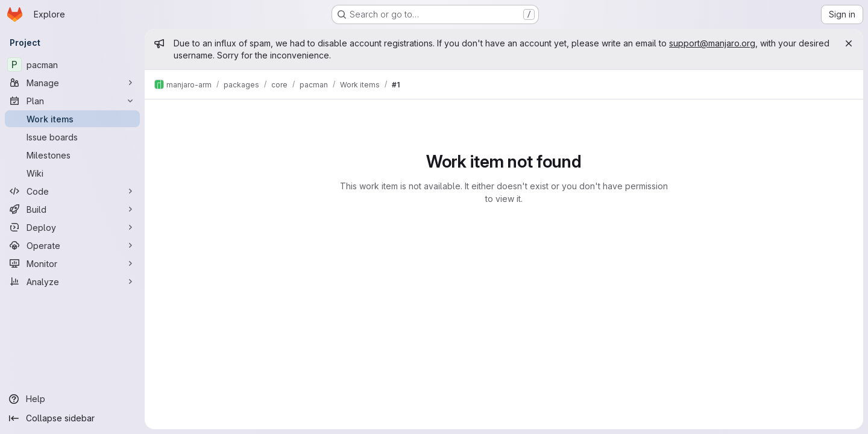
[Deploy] (72, 227)
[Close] (849, 43)
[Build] (72, 209)
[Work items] (72, 119)
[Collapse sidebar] (72, 418)
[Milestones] (72, 155)
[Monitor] (72, 263)
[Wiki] (72, 173)
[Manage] (72, 83)
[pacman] (72, 64)
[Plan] (72, 101)
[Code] (72, 191)
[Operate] (72, 245)
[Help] (72, 399)
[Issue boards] (72, 137)
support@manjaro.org (712, 43)
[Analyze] (72, 281)
